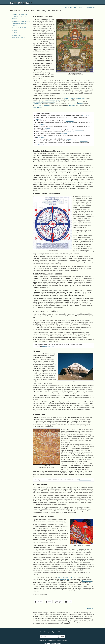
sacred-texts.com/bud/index (52, 100)
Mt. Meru (14, 30)
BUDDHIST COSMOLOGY (19, 15)
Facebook (39, 602)
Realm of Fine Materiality (19, 38)
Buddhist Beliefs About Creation (21, 21)
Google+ (58, 602)
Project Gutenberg (87, 581)
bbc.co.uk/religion (37, 107)
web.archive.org (79, 104)
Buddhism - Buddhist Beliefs (87, 7)
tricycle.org (72, 105)
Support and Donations (58, 632)
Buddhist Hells (16, 33)
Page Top (90, 608)
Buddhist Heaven (17, 35)
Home (66, 7)
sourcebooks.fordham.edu (65, 577)
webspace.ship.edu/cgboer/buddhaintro (44, 102)
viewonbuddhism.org (44, 105)
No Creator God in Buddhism (20, 28)
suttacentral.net (37, 104)
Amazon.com (86, 115)
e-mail (68, 602)
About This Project (45, 632)
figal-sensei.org (65, 579)
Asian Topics (73, 7)
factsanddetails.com (48, 347)
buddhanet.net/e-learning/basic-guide (74, 98)
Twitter (49, 602)
